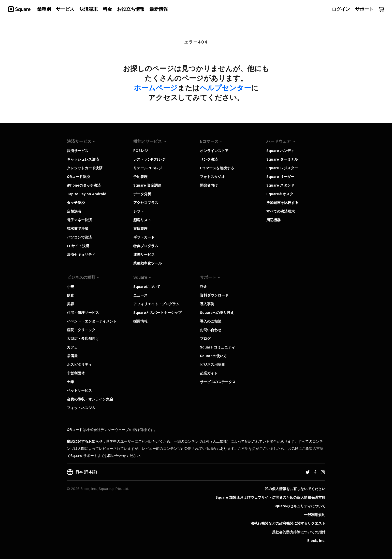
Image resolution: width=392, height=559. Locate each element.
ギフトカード (144, 237)
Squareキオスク (280, 194)
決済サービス (78, 151)
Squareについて (147, 287)
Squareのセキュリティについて (299, 506)
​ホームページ (156, 88)
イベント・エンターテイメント (92, 321)
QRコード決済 (78, 177)
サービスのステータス (218, 382)
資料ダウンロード (214, 295)
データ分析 (142, 194)
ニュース (140, 295)
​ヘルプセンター (225, 88)
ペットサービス (79, 390)
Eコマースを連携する (217, 168)
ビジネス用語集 (212, 365)
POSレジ (141, 151)
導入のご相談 (211, 321)
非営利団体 (76, 373)
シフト (139, 211)
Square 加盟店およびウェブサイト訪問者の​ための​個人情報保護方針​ (270, 497)
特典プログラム (146, 246)
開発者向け (209, 185)
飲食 (70, 295)
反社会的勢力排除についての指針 (299, 532)
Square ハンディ (280, 151)
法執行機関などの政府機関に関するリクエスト (288, 523)
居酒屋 (72, 356)
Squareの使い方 (213, 356)
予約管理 (140, 177)
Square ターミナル (282, 159)
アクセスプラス (146, 203)
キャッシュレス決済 (83, 159)
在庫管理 (140, 229)
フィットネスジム (81, 408)
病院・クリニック (81, 330)
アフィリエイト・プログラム (156, 304)
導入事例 (207, 304)
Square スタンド (280, 185)
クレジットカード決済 (85, 168)
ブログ (205, 339)
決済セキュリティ (81, 255)
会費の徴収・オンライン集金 (90, 399)
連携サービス (144, 255)
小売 (70, 287)
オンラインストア (214, 151)
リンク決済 (209, 159)
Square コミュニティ (217, 347)
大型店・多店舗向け (83, 339)
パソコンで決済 (79, 237)
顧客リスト (142, 220)
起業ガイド (209, 373)
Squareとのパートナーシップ (157, 313)
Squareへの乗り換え (217, 313)
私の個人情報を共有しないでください (295, 489)
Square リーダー (280, 177)
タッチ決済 (76, 203)
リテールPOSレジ (148, 168)
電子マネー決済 (79, 220)
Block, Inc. (316, 541)
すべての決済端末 (281, 211)
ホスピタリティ (79, 365)
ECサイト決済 (78, 246)
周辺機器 (273, 220)
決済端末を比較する (282, 203)
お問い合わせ (211, 330)
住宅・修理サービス (83, 313)
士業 (70, 382)
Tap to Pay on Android (87, 194)
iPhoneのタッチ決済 (84, 185)
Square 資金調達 (147, 185)
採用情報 (140, 321)
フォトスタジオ (212, 177)
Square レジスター (282, 168)
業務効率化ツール (148, 263)
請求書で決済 (78, 229)
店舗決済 (74, 211)
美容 (70, 304)
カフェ (72, 347)
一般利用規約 (315, 515)
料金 (204, 287)
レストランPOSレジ (149, 159)
